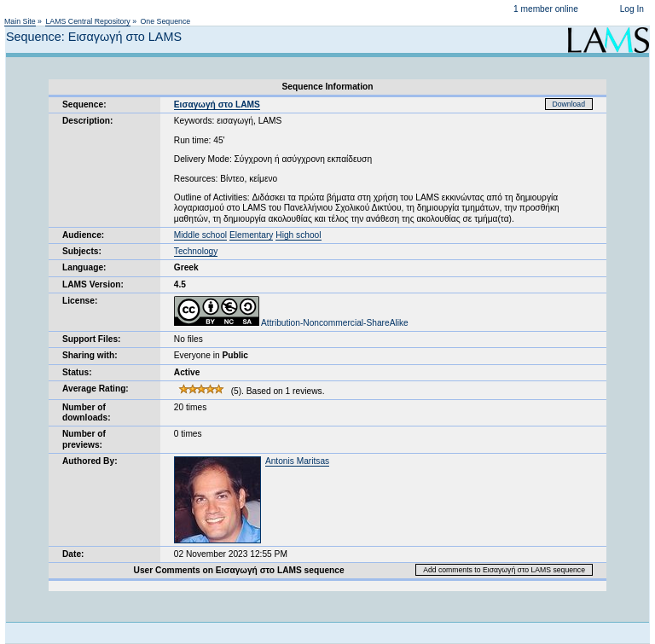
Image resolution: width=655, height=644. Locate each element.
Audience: (83, 235)
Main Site (20, 21)
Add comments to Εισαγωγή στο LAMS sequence (504, 570)
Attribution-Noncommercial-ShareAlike (291, 323)
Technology (196, 251)
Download (569, 104)
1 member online (546, 9)
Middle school (200, 235)
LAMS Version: (93, 284)
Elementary (252, 235)
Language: (84, 267)
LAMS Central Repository (87, 21)
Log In (632, 9)
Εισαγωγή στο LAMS (217, 104)
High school (298, 235)
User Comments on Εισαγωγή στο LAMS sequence (239, 570)
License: (80, 301)
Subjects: (82, 251)
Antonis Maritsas (297, 461)
